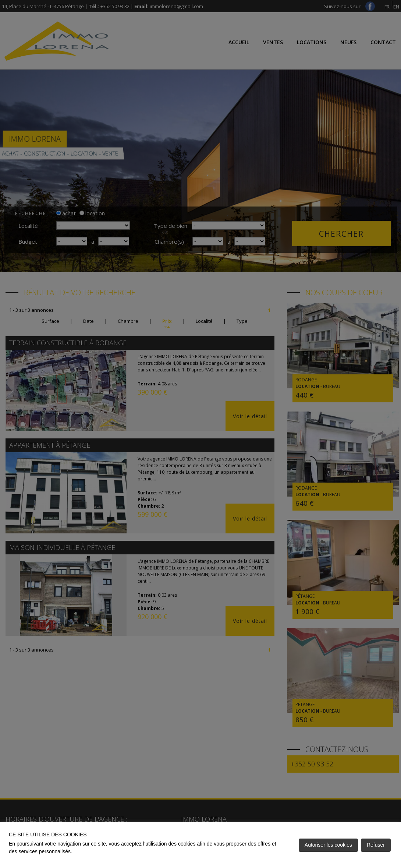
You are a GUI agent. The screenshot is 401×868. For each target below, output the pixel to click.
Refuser (376, 845)
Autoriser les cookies (328, 845)
